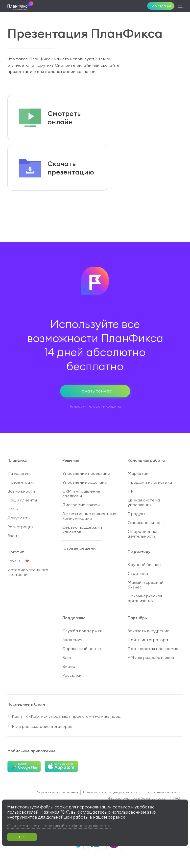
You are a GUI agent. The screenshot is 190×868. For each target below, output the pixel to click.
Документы (19, 518)
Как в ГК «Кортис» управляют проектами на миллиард (66, 716)
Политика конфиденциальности (110, 792)
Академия (72, 640)
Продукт (137, 514)
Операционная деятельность (143, 534)
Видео (69, 666)
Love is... (15, 561)
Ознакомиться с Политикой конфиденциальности (59, 826)
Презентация (21, 482)
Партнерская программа (153, 649)
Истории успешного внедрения (28, 572)
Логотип (16, 552)
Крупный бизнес (144, 564)
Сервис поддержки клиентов (82, 530)
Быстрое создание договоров (42, 726)
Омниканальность (146, 522)
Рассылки (72, 675)
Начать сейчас (95, 391)
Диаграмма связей (81, 505)
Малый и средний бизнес (145, 585)
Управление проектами (86, 473)
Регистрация (161, 6)
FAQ (177, 798)
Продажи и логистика (150, 482)
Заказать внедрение (149, 631)
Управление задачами (85, 482)
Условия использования (57, 792)
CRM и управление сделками (81, 493)
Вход (12, 536)
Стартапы (138, 573)
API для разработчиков (151, 657)
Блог (67, 657)
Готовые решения (80, 548)
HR (131, 491)
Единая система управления (144, 502)
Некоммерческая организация (145, 598)
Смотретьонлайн (64, 118)
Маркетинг (139, 473)
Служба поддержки (82, 631)
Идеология (18, 473)
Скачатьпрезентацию (71, 168)
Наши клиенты (22, 500)
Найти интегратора (148, 640)
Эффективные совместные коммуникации (89, 516)
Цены (13, 509)
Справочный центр (82, 649)
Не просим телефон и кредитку (95, 406)
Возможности (21, 491)
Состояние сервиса (163, 792)
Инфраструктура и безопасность (136, 798)
